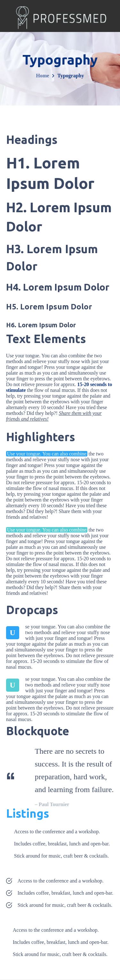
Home (43, 76)
